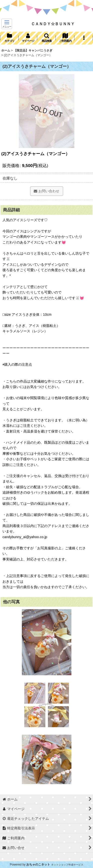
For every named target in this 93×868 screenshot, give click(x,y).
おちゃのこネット (38, 865)
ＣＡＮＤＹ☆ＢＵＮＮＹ (53, 24)
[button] (7, 24)
